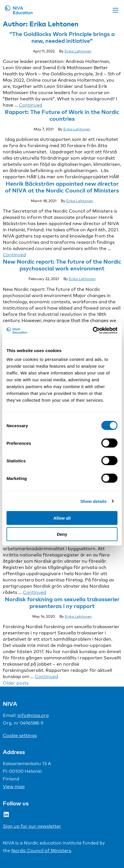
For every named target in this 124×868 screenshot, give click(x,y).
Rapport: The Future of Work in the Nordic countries (62, 115)
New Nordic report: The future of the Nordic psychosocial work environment (62, 265)
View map (14, 787)
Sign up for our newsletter (32, 826)
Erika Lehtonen (78, 51)
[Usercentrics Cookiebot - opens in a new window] (93, 331)
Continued (31, 105)
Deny (62, 534)
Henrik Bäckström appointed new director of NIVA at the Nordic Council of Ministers (62, 187)
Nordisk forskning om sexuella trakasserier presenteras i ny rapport (62, 602)
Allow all (62, 518)
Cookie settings (20, 735)
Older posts (16, 683)
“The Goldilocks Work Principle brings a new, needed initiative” (62, 37)
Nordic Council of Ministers (41, 851)
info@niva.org (33, 715)
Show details (94, 501)
